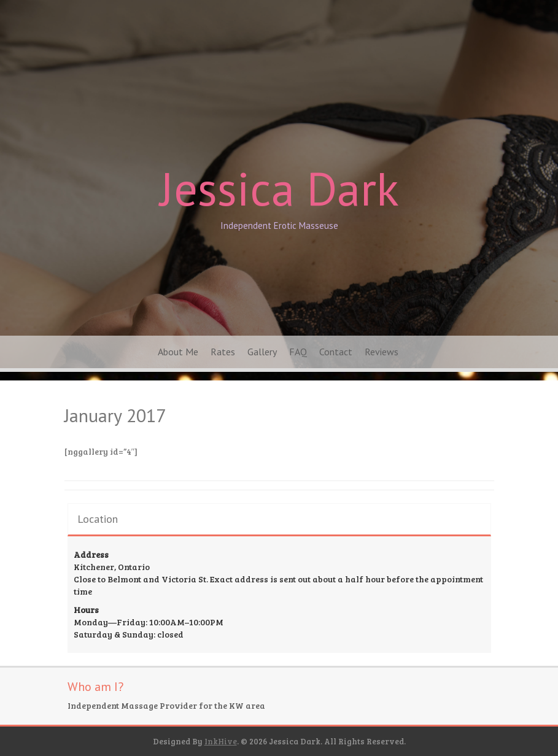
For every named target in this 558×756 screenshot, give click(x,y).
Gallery (262, 352)
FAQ (298, 352)
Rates (223, 352)
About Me (178, 352)
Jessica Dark (279, 188)
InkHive (221, 741)
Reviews (382, 352)
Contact (336, 352)
